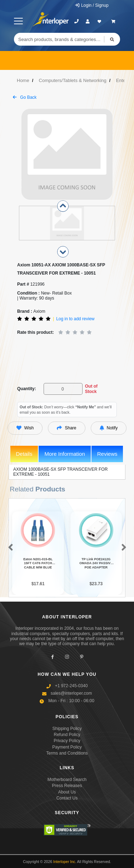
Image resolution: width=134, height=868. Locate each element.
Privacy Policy (67, 741)
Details (24, 454)
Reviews (107, 454)
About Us (67, 792)
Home (23, 80)
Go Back (25, 97)
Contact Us (67, 798)
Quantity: (27, 389)
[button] (9, 548)
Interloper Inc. (65, 862)
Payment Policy (67, 747)
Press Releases (67, 786)
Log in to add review (75, 319)
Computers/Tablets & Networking (73, 80)
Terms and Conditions (67, 753)
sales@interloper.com (71, 693)
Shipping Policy (67, 729)
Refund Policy (67, 735)
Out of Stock (91, 389)
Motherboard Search (67, 780)
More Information (64, 454)
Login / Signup (92, 5)
